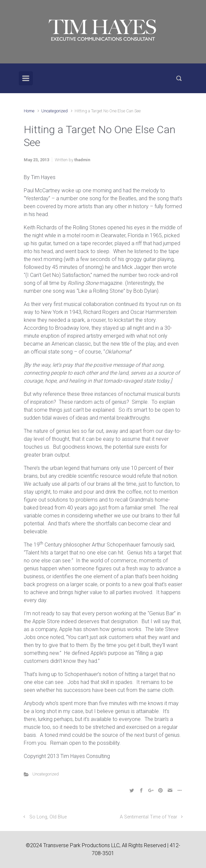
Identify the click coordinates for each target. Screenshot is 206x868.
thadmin (82, 160)
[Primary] (26, 78)
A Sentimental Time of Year (149, 817)
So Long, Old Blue (48, 817)
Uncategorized (54, 111)
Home (29, 111)
